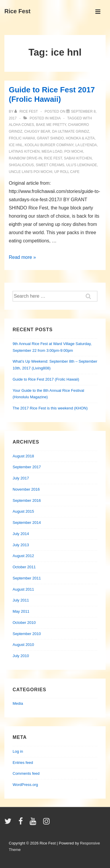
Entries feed (23, 763)
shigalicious (21, 165)
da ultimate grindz (71, 131)
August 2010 (23, 645)
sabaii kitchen (78, 158)
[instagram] (47, 823)
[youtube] (34, 823)
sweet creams (50, 165)
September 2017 (27, 467)
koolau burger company (49, 145)
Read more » (22, 257)
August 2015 (23, 511)
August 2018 (23, 456)
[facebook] (22, 823)
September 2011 (27, 578)
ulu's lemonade (82, 165)
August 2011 (23, 589)
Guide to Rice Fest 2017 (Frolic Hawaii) (46, 379)
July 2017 (21, 478)
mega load (52, 151)
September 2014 (27, 523)
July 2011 (21, 600)
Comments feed (26, 773)
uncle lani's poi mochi (31, 172)
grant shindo (50, 138)
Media (55, 118)
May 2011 (21, 611)
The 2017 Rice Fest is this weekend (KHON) (50, 408)
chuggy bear (37, 131)
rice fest (53, 158)
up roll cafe (67, 172)
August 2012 (23, 556)
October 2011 (24, 567)
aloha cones (21, 125)
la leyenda (86, 145)
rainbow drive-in (25, 158)
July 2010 (21, 656)
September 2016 (27, 500)
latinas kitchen (24, 151)
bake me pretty (51, 125)
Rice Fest (17, 11)
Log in (18, 751)
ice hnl (16, 145)
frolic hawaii (22, 138)
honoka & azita (80, 138)
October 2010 (24, 623)
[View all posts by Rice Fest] (27, 111)
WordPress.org (25, 785)
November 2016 (26, 489)
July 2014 (21, 534)
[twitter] (9, 823)
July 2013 (21, 545)
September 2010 (27, 634)
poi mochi (74, 151)
